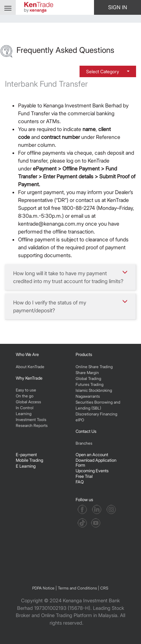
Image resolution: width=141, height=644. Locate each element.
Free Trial (84, 476)
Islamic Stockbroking (94, 390)
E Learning (26, 466)
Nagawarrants (88, 396)
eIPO (80, 420)
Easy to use (26, 390)
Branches (84, 443)
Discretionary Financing (96, 414)
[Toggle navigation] (8, 7)
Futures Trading (90, 384)
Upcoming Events (92, 471)
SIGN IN (118, 7)
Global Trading (88, 378)
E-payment (26, 455)
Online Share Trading (94, 367)
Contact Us (86, 431)
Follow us (85, 500)
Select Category (103, 71)
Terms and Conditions (77, 588)
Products (84, 354)
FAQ (80, 482)
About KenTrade (30, 367)
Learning (24, 414)
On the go (25, 396)
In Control (25, 408)
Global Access (28, 402)
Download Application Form (96, 462)
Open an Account (92, 455)
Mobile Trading (29, 460)
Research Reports (32, 425)
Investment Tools (31, 420)
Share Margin (87, 373)
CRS (104, 588)
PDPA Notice (43, 588)
